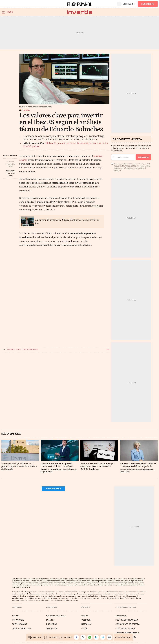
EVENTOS (50, 620)
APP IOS (15, 616)
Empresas (26, 110)
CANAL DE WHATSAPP (21, 628)
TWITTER (85, 616)
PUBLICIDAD (52, 624)
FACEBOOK (86, 620)
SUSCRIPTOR (52, 628)
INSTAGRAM (86, 624)
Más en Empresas (11, 434)
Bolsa (18, 349)
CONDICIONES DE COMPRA (127, 624)
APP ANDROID (18, 620)
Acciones (11, 349)
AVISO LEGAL (121, 616)
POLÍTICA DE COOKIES (125, 628)
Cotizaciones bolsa (30, 349)
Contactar (52, 608)
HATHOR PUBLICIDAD (56, 616)
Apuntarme (143, 157)
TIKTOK (84, 628)
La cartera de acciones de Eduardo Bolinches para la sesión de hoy (67, 221)
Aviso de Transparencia (127, 633)
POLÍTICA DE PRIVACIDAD (127, 620)
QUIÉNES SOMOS (19, 624)
